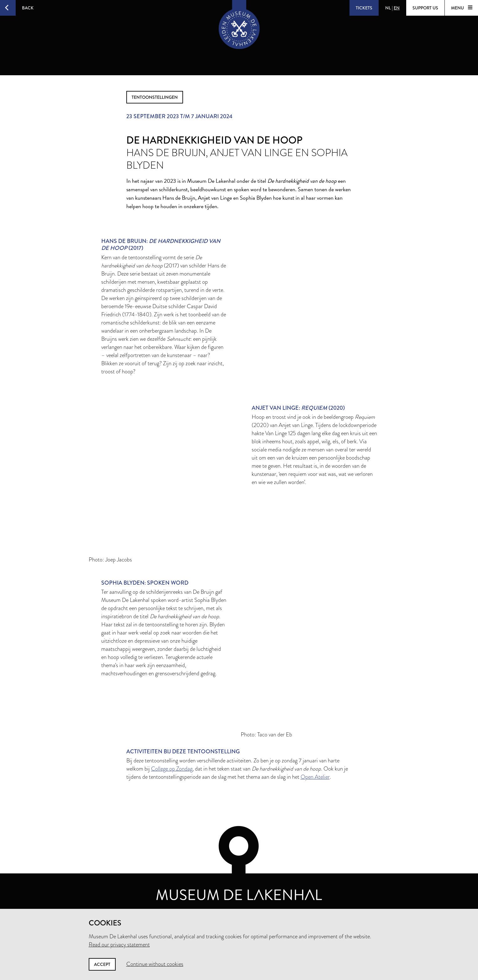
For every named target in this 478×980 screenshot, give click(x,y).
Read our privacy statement (119, 945)
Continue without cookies (155, 964)
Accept (102, 964)
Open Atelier (315, 777)
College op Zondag (172, 769)
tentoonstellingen (155, 97)
